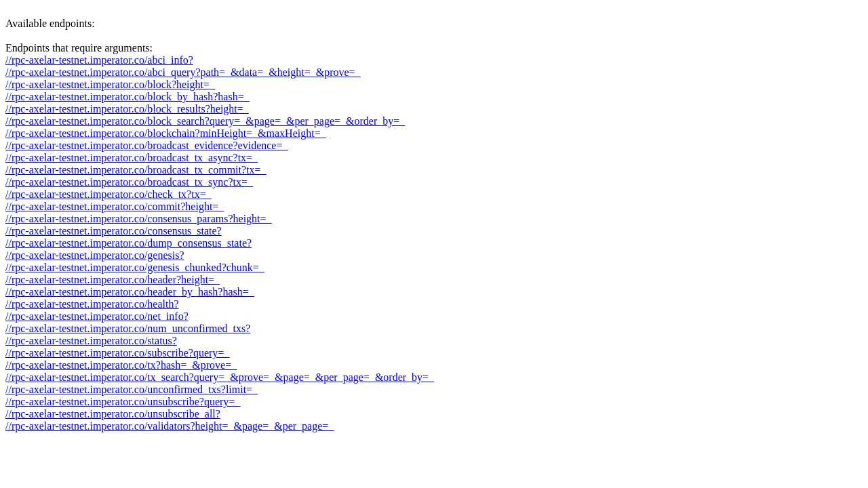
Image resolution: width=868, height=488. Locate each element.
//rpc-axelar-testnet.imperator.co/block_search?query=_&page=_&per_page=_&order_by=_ (205, 121)
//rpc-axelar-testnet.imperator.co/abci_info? (99, 60)
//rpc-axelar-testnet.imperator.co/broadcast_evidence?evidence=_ (147, 145)
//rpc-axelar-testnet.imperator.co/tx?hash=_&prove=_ (121, 365)
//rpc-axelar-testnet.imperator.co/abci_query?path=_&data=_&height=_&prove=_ (183, 72)
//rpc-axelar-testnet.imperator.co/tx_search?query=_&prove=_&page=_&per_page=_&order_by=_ (220, 377)
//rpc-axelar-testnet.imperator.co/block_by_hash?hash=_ (127, 97)
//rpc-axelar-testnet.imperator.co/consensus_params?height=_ (139, 219)
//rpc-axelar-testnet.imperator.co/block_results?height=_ (127, 109)
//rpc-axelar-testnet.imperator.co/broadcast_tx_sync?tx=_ (129, 182)
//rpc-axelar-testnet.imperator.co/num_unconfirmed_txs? (128, 328)
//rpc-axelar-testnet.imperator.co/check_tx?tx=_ (108, 194)
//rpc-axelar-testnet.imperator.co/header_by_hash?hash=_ (130, 292)
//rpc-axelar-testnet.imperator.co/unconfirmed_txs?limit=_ (132, 389)
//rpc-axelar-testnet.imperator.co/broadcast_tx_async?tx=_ (132, 158)
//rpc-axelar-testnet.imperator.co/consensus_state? (114, 231)
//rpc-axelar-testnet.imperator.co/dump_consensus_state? (129, 243)
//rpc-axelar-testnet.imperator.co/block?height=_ (110, 84)
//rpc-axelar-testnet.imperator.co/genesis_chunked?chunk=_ (135, 267)
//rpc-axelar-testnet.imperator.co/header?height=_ (113, 280)
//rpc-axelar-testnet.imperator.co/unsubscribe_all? (113, 414)
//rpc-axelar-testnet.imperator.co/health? (92, 304)
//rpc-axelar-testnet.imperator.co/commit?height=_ (115, 206)
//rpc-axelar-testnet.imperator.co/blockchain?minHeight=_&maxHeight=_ (166, 133)
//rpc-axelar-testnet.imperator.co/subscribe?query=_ (117, 353)
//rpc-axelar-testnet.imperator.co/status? (91, 341)
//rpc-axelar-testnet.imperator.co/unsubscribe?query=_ (123, 402)
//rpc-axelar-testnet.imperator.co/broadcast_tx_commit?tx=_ (136, 170)
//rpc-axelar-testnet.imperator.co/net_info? (97, 316)
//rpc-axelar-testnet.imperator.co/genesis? (95, 255)
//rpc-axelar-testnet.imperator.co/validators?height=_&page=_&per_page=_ (170, 426)
